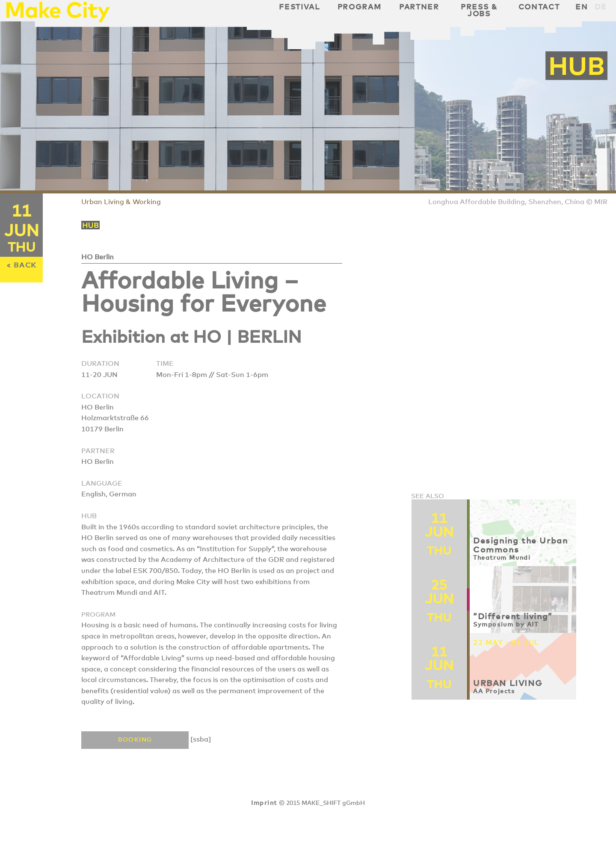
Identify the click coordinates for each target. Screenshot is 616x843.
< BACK (21, 265)
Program (360, 7)
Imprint (264, 803)
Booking (135, 740)
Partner (419, 7)
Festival (299, 7)
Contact (539, 7)
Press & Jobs (479, 11)
